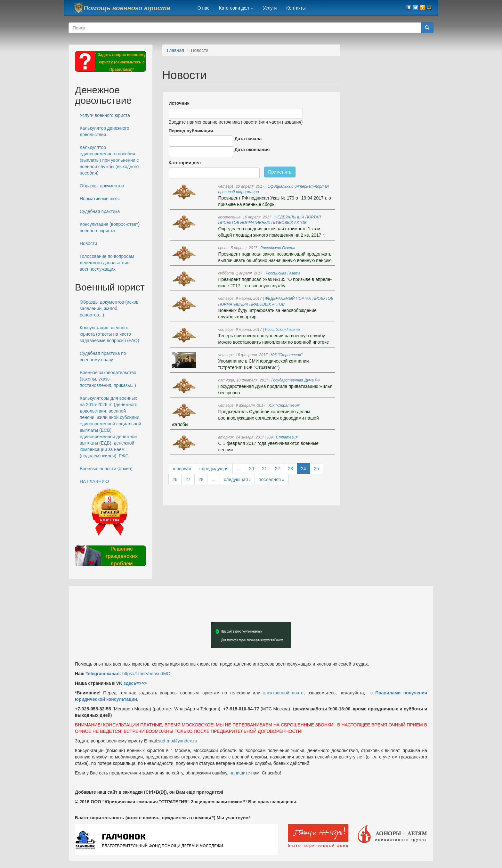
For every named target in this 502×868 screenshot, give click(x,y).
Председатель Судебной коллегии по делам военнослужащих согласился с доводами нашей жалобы (245, 418)
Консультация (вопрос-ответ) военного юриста (110, 227)
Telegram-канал (102, 674)
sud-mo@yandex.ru (178, 741)
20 (252, 469)
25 (317, 469)
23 (290, 469)
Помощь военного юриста (127, 8)
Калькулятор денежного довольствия (105, 131)
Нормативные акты (100, 199)
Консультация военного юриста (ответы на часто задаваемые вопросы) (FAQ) (109, 334)
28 (201, 479)
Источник (179, 103)
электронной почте (283, 693)
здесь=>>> (135, 683)
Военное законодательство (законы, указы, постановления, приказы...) (108, 379)
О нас (203, 8)
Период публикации (191, 131)
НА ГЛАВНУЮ (94, 481)
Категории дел (236, 8)
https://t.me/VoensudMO (146, 674)
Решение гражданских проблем (121, 556)
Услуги (270, 8)
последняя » (272, 479)
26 (175, 479)
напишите (240, 773)
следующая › (237, 479)
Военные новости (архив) (106, 469)
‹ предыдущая (214, 469)
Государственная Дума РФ (296, 380)
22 (278, 469)
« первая (182, 469)
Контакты (296, 8)
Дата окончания (252, 150)
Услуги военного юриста (105, 115)
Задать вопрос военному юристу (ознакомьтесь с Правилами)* (122, 62)
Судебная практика (100, 211)
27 (188, 479)
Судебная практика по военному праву (103, 356)
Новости (88, 243)
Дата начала (248, 139)
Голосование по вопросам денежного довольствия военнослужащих (107, 263)
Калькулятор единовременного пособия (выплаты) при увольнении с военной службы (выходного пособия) (109, 160)
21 (264, 469)
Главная (176, 50)
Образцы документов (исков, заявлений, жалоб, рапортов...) (110, 308)
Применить (280, 172)
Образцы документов (102, 186)
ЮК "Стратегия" (287, 355)
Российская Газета (278, 248)
